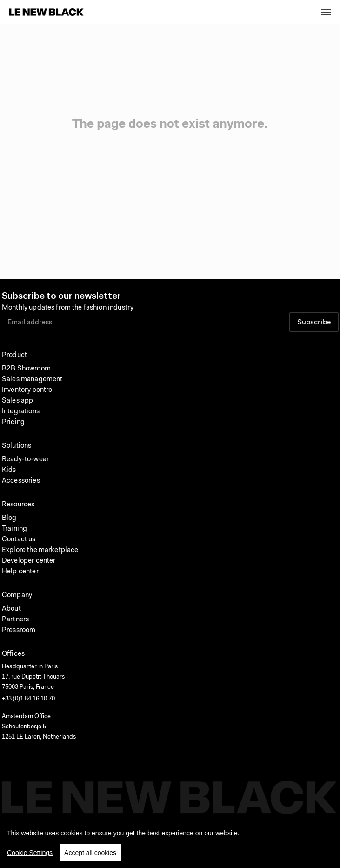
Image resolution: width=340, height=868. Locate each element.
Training (14, 529)
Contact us (19, 540)
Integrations (21, 412)
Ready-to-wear (25, 460)
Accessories (21, 481)
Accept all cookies (90, 855)
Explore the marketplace (40, 550)
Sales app (17, 401)
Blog (9, 518)
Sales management (32, 380)
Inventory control (28, 390)
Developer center (29, 561)
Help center (20, 572)
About (11, 609)
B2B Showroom (26, 369)
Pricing (13, 422)
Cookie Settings (30, 855)
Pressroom (19, 630)
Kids (9, 470)
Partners (15, 620)
